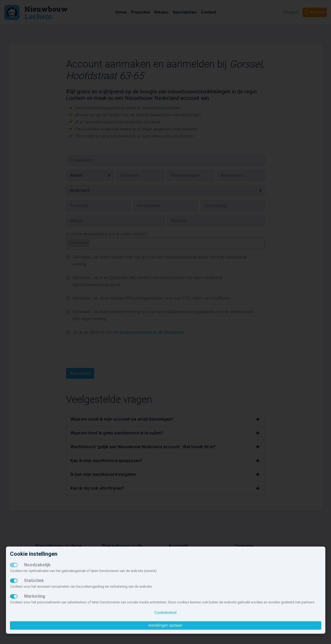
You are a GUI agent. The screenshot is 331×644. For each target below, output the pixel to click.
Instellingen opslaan (165, 625)
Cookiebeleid (165, 613)
